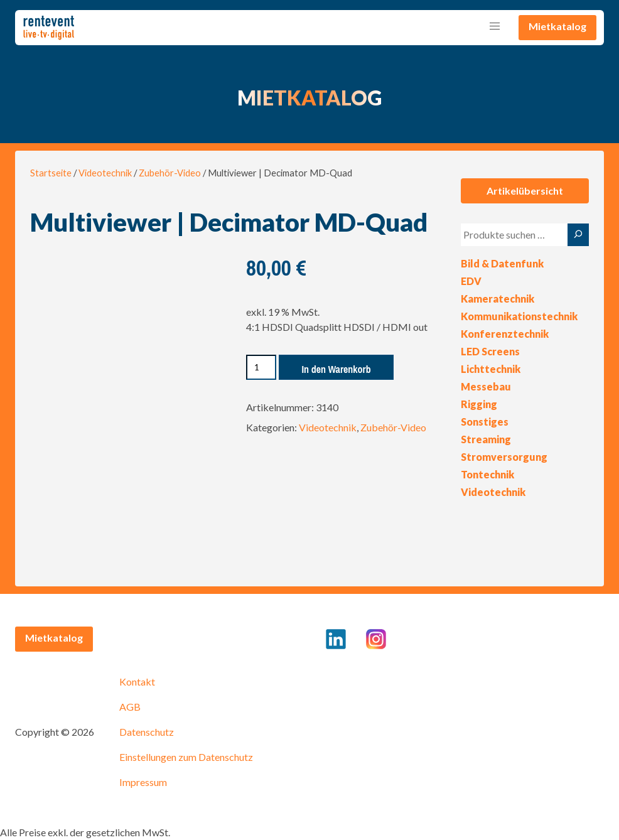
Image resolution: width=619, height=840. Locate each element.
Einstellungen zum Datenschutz (186, 757)
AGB (130, 707)
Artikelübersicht (525, 191)
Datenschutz (147, 732)
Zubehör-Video (170, 173)
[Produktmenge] (261, 367)
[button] (495, 26)
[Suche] (578, 235)
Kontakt (137, 681)
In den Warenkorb (336, 369)
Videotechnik (105, 173)
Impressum (143, 782)
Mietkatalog (557, 26)
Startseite (51, 173)
